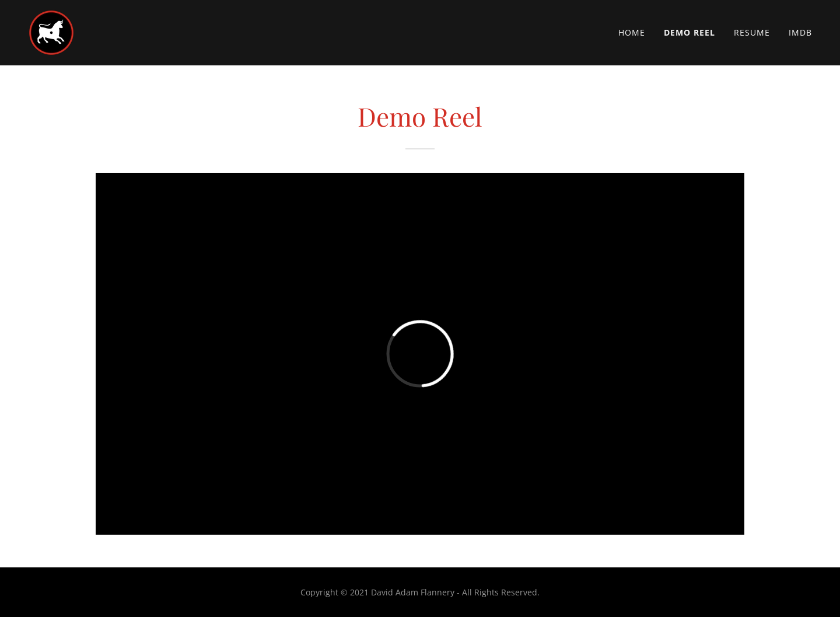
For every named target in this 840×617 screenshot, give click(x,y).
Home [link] (632, 32)
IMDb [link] (800, 32)
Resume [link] (752, 32)
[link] (51, 32)
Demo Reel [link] (689, 32)
